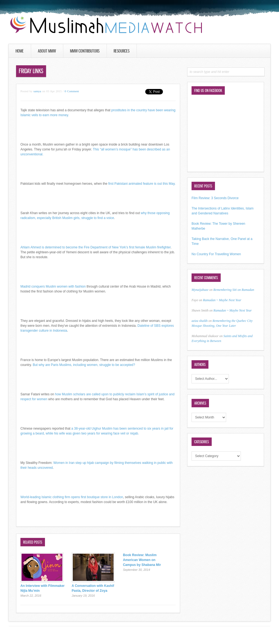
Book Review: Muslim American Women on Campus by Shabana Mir (142, 560)
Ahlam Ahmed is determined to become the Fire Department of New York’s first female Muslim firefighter (95, 247)
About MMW (47, 51)
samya (37, 91)
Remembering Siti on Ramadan (234, 290)
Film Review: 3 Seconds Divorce (215, 198)
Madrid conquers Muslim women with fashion (53, 286)
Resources (122, 51)
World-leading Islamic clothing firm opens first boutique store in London (72, 497)
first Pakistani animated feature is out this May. (142, 184)
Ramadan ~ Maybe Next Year (222, 300)
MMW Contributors (85, 51)
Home (20, 51)
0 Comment (72, 91)
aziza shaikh (200, 321)
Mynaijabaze (200, 290)
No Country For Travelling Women (216, 254)
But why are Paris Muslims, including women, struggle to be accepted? (84, 365)
